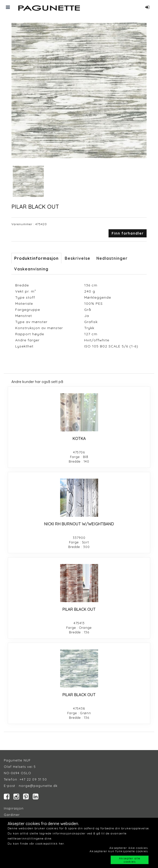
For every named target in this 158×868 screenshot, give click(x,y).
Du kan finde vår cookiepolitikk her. (36, 843)
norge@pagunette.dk (38, 786)
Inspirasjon (14, 808)
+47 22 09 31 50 (33, 779)
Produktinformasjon (36, 258)
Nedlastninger (112, 258)
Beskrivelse (77, 258)
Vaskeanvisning (31, 269)
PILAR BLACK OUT (79, 609)
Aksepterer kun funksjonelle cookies (119, 851)
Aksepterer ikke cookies (129, 848)
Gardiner (12, 815)
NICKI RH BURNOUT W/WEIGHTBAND (79, 524)
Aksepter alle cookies (130, 860)
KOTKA (79, 438)
